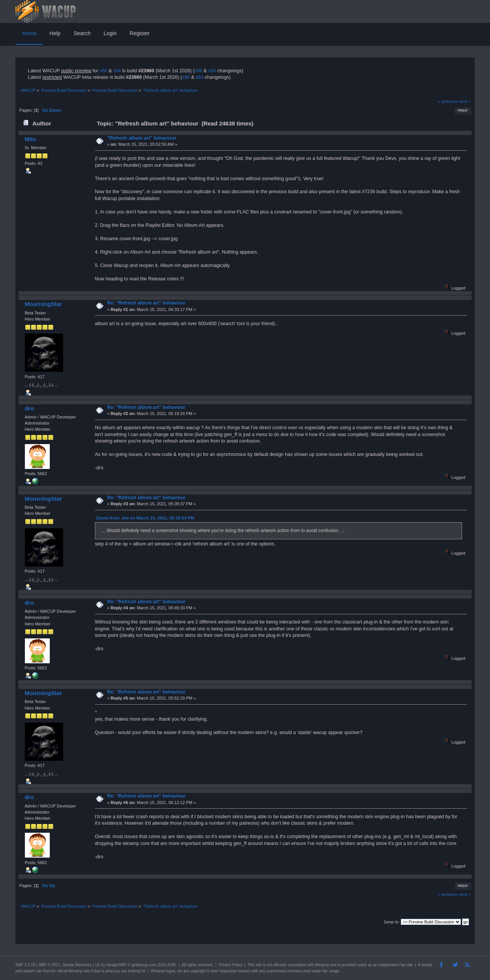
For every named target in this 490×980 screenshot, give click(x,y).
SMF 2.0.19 (25, 965)
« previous (448, 101)
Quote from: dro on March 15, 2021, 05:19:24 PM (145, 518)
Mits (30, 139)
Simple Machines (77, 965)
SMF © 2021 (49, 965)
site (259, 965)
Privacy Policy (230, 965)
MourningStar (43, 304)
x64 (117, 71)
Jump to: (392, 922)
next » (465, 101)
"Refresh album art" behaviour (142, 138)
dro (29, 408)
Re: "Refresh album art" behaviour (146, 303)
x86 (103, 71)
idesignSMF (117, 965)
